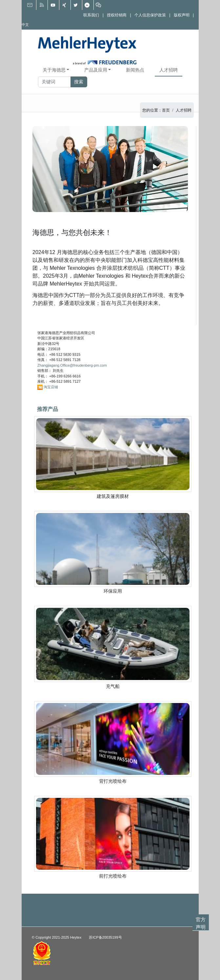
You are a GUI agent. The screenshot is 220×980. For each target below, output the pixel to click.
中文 (25, 25)
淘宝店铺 (51, 387)
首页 (166, 110)
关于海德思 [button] (54, 70)
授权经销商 (117, 15)
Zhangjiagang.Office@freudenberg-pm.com (72, 365)
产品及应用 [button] (96, 70)
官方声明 (201, 923)
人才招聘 (169, 70)
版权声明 (182, 15)
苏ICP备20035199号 (105, 937)
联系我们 (91, 15)
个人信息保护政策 (150, 15)
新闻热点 (135, 70)
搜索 (79, 82)
